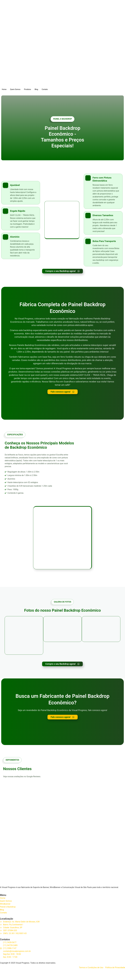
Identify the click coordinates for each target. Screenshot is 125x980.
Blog (36, 89)
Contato (45, 89)
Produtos (28, 89)
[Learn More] (21, 195)
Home (4, 89)
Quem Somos (15, 89)
